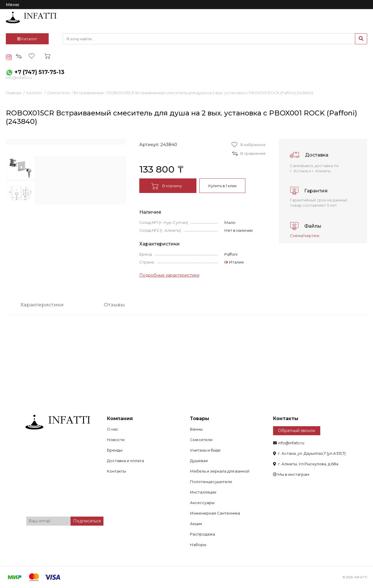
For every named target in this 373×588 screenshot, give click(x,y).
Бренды (115, 450)
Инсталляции (203, 492)
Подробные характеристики (169, 275)
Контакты (116, 471)
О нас (113, 429)
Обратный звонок (297, 431)
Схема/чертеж (305, 236)
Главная (14, 93)
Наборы (198, 545)
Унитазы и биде (205, 450)
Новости (116, 440)
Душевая (199, 461)
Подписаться (87, 521)
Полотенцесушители (211, 482)
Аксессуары (202, 503)
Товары (200, 418)
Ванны (196, 429)
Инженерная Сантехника (215, 513)
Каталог (27, 39)
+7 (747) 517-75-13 (39, 72)
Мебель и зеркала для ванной (220, 471)
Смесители (58, 93)
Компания (120, 418)
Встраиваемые (89, 93)
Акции (196, 524)
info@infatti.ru (19, 78)
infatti (31, 17)
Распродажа (203, 534)
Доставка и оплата (125, 461)
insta (9, 57)
